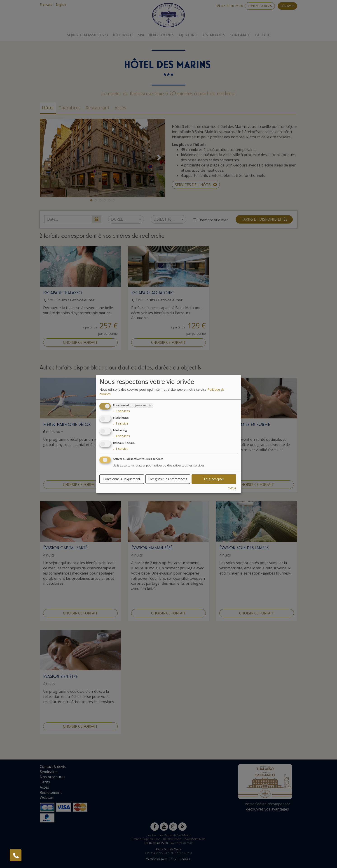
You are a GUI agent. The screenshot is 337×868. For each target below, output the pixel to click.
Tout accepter (214, 479)
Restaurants (214, 35)
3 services (121, 411)
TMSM (232, 488)
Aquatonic (188, 35)
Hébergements (161, 35)
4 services (121, 436)
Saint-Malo (240, 35)
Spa (141, 35)
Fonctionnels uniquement (122, 479)
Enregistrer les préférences (168, 479)
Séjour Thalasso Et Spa (88, 35)
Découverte (123, 35)
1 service (121, 423)
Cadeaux (263, 35)
